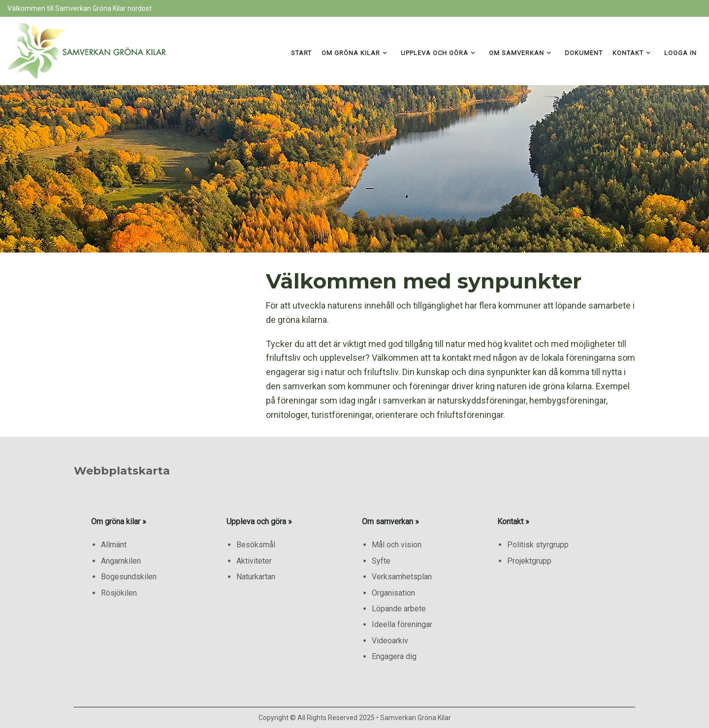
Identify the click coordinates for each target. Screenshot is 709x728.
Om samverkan (516, 53)
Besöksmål (256, 545)
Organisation (393, 593)
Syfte (381, 561)
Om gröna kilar (351, 53)
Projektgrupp (529, 561)
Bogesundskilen (129, 577)
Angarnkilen (121, 561)
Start (301, 53)
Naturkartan (256, 577)
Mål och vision (397, 545)
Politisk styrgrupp (538, 545)
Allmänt (114, 545)
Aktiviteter (254, 561)
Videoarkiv (390, 641)
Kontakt (628, 53)
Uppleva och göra (435, 53)
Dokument (584, 53)
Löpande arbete (399, 609)
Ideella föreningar (402, 624)
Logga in (680, 53)
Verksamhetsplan (402, 577)
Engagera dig (394, 656)
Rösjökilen (119, 593)
